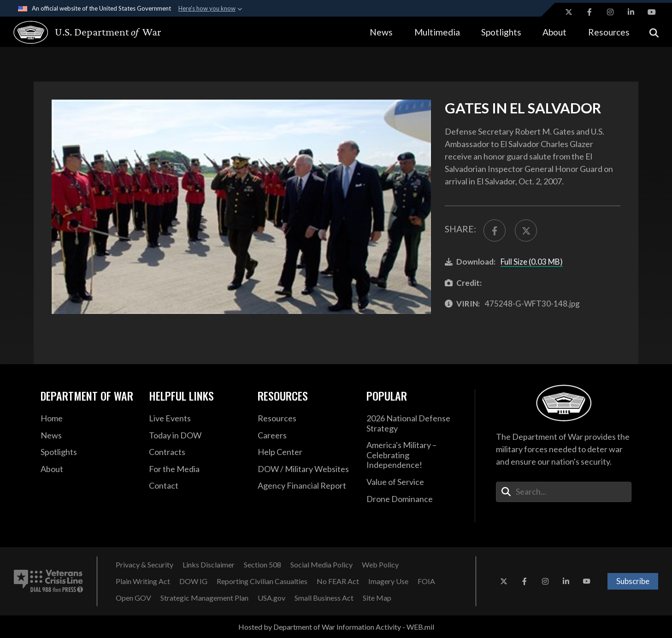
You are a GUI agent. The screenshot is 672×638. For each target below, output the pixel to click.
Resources (609, 32)
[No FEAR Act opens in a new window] (338, 581)
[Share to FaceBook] (495, 230)
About (554, 32)
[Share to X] (526, 230)
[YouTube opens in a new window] (652, 12)
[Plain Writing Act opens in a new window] (143, 581)
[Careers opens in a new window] (305, 436)
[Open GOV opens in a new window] (133, 598)
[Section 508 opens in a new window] (262, 565)
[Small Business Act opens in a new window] (324, 598)
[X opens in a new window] (569, 12)
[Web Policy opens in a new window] (380, 565)
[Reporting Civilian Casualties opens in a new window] (262, 581)
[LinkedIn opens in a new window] (631, 12)
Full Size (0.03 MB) (532, 262)
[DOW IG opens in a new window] (193, 581)
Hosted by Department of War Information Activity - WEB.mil (336, 627)
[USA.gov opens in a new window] (271, 598)
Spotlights (501, 32)
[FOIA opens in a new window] (426, 581)
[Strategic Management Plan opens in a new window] (204, 598)
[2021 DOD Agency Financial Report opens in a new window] (305, 486)
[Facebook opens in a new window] (589, 12)
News (381, 32)
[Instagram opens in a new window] (610, 12)
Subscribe (633, 581)
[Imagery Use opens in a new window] (388, 581)
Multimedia (437, 32)
